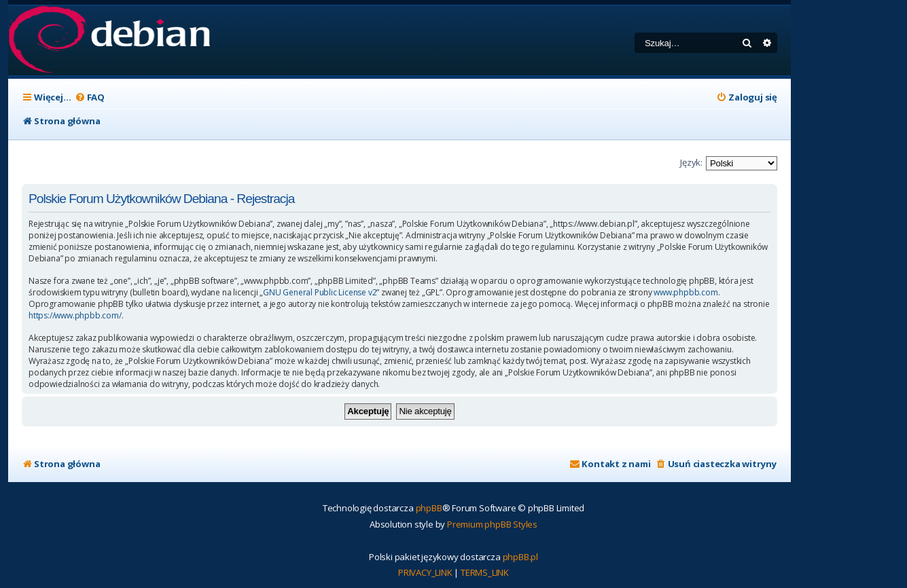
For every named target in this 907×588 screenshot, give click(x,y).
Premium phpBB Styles (492, 524)
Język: (691, 162)
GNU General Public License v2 (320, 293)
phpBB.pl (520, 557)
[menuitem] (90, 97)
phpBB (429, 508)
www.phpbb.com (686, 293)
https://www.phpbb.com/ (75, 316)
